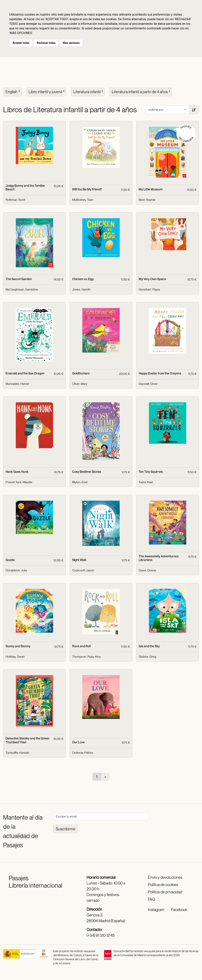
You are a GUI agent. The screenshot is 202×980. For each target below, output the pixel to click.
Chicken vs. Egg (83, 279)
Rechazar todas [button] (46, 43)
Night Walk (79, 560)
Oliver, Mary (80, 384)
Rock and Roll (81, 646)
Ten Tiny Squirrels (151, 472)
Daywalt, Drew (148, 384)
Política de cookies (163, 885)
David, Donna (147, 570)
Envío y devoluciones (165, 877)
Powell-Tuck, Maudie (19, 482)
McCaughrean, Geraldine (22, 289)
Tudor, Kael (146, 482)
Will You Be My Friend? (87, 189)
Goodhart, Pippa (149, 289)
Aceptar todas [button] (21, 43)
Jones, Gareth (81, 289)
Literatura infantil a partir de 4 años (141, 91)
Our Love (78, 742)
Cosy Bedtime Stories (87, 472)
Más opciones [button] (71, 43)
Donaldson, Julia (16, 570)
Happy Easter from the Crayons (160, 373)
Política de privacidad (165, 892)
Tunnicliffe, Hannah (17, 753)
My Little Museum (151, 189)
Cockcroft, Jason (83, 570)
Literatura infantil (88, 91)
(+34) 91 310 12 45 (101, 935)
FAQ (151, 899)
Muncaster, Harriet (17, 384)
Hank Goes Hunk (17, 472)
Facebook (179, 910)
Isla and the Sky (149, 646)
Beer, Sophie (147, 200)
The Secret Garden (19, 279)
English (13, 91)
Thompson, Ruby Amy (87, 657)
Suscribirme (66, 829)
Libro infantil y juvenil (47, 91)
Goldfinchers (81, 373)
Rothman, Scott (15, 200)
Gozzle (10, 560)
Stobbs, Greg (147, 657)
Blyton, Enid (80, 482)
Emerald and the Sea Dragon (25, 373)
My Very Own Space (152, 279)
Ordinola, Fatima (83, 753)
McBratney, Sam (83, 200)
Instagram (156, 910)
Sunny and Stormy (18, 646)
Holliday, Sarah (15, 657)
